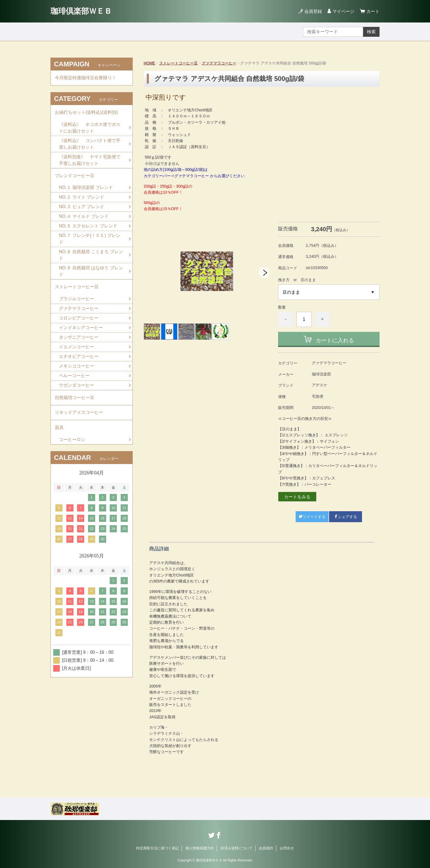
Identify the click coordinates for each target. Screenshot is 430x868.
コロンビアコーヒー (79, 318)
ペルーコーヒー (74, 376)
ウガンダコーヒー (77, 385)
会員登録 (313, 11)
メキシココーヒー (77, 366)
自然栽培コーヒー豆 (75, 398)
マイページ (343, 11)
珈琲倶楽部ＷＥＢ (81, 11)
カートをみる (297, 497)
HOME (149, 63)
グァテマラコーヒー (219, 63)
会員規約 (266, 848)
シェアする (346, 517)
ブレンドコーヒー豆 (75, 176)
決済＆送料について (237, 848)
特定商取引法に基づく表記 (157, 848)
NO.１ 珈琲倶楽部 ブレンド (86, 188)
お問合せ (287, 848)
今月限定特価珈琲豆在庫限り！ (86, 78)
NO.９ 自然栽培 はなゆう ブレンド (91, 271)
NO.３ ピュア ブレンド (82, 207)
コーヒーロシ (72, 440)
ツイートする (312, 517)
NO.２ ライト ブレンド (82, 197)
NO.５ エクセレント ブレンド (88, 226)
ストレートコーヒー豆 (179, 63)
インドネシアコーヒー (81, 328)
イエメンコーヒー (77, 347)
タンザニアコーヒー (79, 337)
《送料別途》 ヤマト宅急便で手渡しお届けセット (90, 160)
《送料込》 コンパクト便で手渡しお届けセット (90, 144)
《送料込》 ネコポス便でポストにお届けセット (90, 128)
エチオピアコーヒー (79, 357)
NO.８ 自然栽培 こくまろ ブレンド (91, 255)
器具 (59, 428)
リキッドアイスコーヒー (79, 413)
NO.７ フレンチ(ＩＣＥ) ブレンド (90, 239)
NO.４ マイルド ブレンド (84, 217)
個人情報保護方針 (200, 848)
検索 (371, 32)
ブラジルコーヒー (77, 299)
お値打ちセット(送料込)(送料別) (86, 112)
